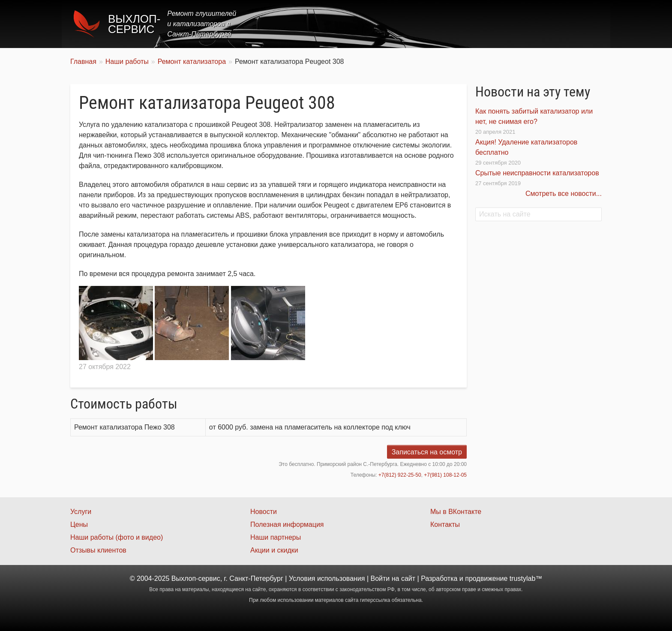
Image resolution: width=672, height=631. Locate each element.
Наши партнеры (276, 537)
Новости (264, 512)
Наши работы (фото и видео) (117, 537)
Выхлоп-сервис (134, 24)
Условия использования (327, 578)
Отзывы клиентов (98, 550)
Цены (445, 24)
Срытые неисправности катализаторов (537, 173)
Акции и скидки (274, 550)
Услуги (410, 24)
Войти (380, 578)
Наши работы (526, 24)
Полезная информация (287, 524)
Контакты (579, 24)
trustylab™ (526, 578)
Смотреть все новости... (564, 194)
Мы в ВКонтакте (456, 512)
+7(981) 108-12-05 (445, 475)
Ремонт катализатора (192, 62)
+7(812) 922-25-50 (400, 475)
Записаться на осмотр (427, 452)
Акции (478, 24)
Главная (371, 24)
